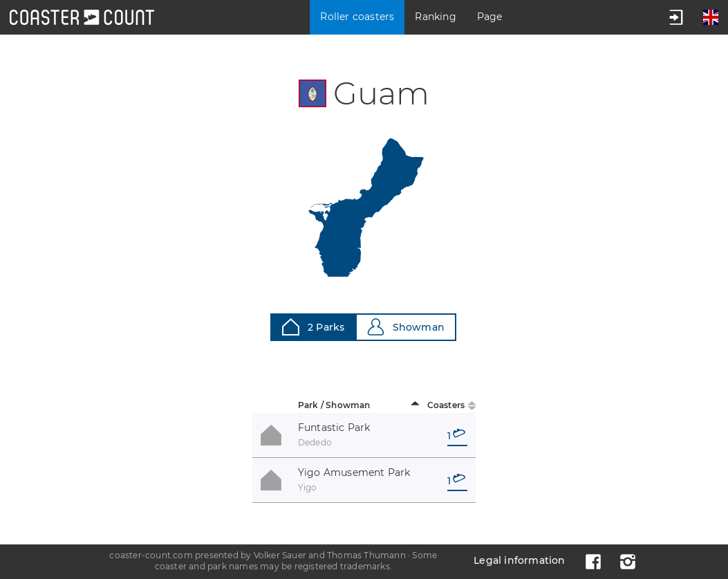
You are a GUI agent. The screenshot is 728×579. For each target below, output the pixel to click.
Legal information (519, 560)
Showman (406, 327)
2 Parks (313, 327)
